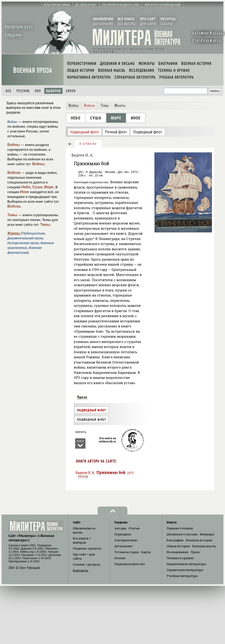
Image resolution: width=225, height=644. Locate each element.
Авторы (120, 528)
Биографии (175, 540)
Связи (71, 91)
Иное (25, 192)
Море (49, 187)
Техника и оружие (180, 558)
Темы (12, 215)
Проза (82, 397)
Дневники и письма (182, 534)
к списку (88, 144)
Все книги (82, 540)
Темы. (46, 225)
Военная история (199, 540)
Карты (146, 552)
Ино (38, 91)
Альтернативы (126, 540)
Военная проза (33, 70)
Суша (37, 187)
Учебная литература (182, 576)
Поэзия (120, 558)
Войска (14, 173)
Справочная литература (185, 570)
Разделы (87, 548)
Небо (26, 187)
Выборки (53, 91)
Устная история (127, 552)
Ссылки (86, 564)
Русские (23, 91)
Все (9, 91)
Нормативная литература (186, 564)
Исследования (177, 552)
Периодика (123, 534)
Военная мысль (204, 546)
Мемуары (207, 534)
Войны (14, 145)
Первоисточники (180, 528)
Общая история (178, 546)
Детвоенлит (124, 546)
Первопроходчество (130, 564)
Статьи (134, 528)
